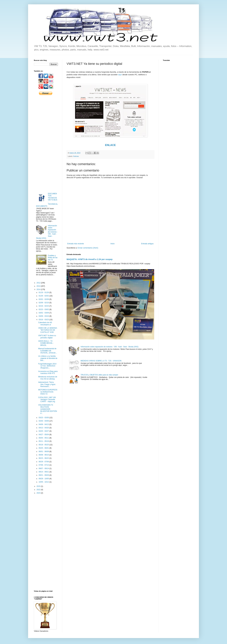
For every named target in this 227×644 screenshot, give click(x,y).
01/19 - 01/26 (44, 293)
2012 (39, 283)
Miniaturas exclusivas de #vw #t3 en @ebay (48, 378)
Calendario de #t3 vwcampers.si (45, 324)
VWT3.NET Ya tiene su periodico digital (47, 337)
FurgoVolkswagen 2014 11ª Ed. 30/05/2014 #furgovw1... (47, 366)
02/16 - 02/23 (44, 306)
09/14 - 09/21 (44, 472)
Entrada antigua (147, 244)
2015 (39, 486)
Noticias (76, 156)
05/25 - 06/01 (44, 448)
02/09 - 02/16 (44, 303)
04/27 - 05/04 (44, 435)
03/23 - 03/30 (44, 418)
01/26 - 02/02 (44, 296)
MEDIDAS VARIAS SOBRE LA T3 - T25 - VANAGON (101, 361)
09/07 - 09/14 (44, 468)
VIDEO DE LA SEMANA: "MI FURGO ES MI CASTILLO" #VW (48, 330)
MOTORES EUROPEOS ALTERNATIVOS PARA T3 (48, 392)
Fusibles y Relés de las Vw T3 (53, 258)
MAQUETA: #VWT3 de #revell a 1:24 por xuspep (90, 259)
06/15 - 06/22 (44, 458)
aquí (120, 75)
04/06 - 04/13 (44, 424)
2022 (39, 490)
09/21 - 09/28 (44, 475)
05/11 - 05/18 (44, 441)
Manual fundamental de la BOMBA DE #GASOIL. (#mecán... (48, 351)
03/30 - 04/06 (44, 421)
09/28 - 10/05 (44, 479)
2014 (39, 289)
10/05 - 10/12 (44, 482)
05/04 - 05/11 (44, 438)
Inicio (112, 244)
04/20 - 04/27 (44, 431)
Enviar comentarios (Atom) (88, 248)
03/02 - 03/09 (44, 313)
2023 (39, 493)
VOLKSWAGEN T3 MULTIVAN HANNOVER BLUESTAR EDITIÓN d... (48, 409)
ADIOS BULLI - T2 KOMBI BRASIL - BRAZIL (46, 343)
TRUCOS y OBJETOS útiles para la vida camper (99, 375)
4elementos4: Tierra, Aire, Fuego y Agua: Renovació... (47, 384)
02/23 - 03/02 (44, 309)
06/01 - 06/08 (44, 452)
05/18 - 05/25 (44, 445)
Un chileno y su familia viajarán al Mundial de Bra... (48, 358)
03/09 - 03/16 (44, 316)
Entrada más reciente (76, 244)
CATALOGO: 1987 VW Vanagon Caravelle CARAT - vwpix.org (47, 400)
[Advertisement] (46, 144)
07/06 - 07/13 (44, 465)
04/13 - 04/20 (44, 428)
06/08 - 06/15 (44, 455)
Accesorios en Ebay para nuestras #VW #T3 (48, 372)
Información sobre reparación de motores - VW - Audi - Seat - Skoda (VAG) (110, 347)
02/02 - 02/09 (44, 299)
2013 (39, 286)
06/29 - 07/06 (44, 462)
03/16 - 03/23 (44, 320)
